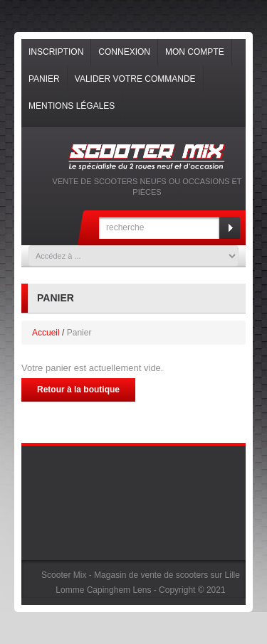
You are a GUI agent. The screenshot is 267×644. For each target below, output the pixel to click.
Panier (44, 79)
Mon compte (195, 52)
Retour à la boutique (78, 390)
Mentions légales (72, 106)
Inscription (56, 52)
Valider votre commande (135, 79)
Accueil (46, 333)
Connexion (124, 52)
